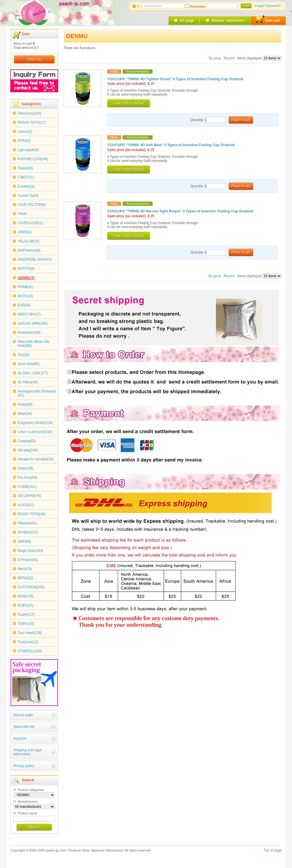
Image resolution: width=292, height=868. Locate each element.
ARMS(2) (25, 232)
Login (246, 6)
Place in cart (241, 120)
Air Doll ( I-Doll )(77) (33, 373)
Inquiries (20, 738)
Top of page (272, 850)
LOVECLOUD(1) (30, 223)
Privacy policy (24, 766)
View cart (268, 20)
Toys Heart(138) (30, 633)
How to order (23, 715)
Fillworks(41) (27, 523)
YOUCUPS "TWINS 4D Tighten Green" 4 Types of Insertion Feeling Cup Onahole (175, 79)
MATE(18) (25, 296)
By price (215, 58)
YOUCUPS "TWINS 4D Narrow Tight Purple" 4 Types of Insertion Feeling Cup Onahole (180, 211)
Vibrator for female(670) (36, 459)
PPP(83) (24, 141)
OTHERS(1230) (30, 651)
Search (34, 827)
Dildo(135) (26, 468)
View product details (128, 103)
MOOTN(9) (26, 269)
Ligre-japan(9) (28, 150)
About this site (24, 727)
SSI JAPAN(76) (29, 496)
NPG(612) (25, 578)
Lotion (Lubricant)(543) (35, 432)
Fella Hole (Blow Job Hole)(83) (33, 344)
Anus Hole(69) (29, 364)
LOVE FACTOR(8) (32, 205)
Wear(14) (25, 414)
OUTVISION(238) (31, 587)
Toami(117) (26, 615)
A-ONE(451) (27, 487)
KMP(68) (24, 541)
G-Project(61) (28, 560)
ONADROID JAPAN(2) (35, 259)
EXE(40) (24, 305)
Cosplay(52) (27, 441)
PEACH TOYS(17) (32, 122)
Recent (229, 58)
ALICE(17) (26, 505)
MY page (187, 21)
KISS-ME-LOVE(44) (33, 159)
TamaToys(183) (29, 113)
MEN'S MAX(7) (29, 314)
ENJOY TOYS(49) (32, 514)
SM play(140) (28, 450)
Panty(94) (25, 404)
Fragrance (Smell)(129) (35, 423)
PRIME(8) (25, 287)
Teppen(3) (25, 168)
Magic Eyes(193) (31, 551)
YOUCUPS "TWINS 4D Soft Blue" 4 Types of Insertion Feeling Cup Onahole (171, 145)
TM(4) (22, 214)
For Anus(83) (28, 478)
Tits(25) (23, 355)
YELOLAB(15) (29, 241)
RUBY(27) (26, 605)
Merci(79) (25, 569)
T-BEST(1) (26, 177)
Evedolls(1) (26, 186)
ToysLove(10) (28, 642)
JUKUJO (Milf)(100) (33, 323)
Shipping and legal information (28, 752)
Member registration (228, 21)
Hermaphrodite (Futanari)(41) (37, 393)
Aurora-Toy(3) (28, 196)
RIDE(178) (26, 596)
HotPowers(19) (29, 250)
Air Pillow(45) (28, 382)
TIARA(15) (26, 624)
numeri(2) (25, 132)
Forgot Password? (268, 6)
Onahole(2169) (29, 333)
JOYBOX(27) (28, 532)
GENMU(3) (26, 278)
